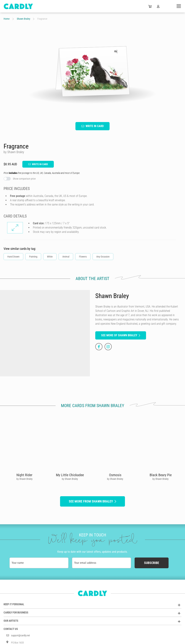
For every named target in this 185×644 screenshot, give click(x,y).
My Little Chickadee (70, 475)
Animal (66, 257)
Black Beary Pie (161, 475)
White (50, 257)
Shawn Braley (24, 19)
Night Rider (24, 475)
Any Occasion (103, 257)
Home (7, 19)
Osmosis (115, 475)
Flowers (83, 257)
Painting (33, 257)
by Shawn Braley (24, 479)
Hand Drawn (13, 257)
